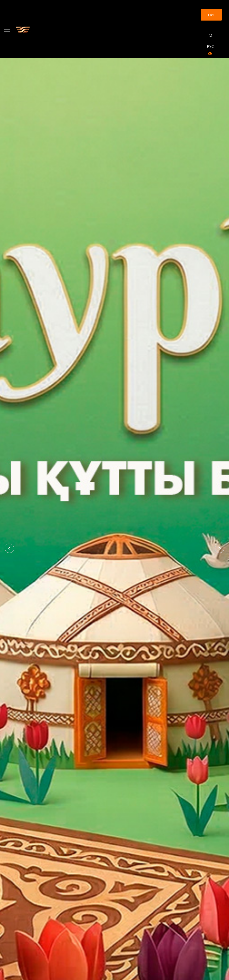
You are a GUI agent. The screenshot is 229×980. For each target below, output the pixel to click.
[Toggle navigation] (7, 29)
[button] (9, 548)
